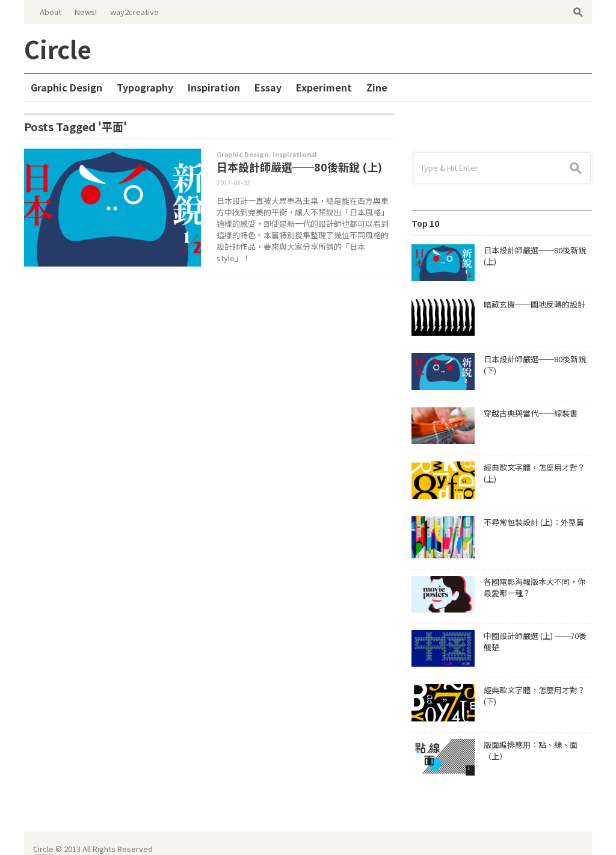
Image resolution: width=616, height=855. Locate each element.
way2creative (134, 12)
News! (86, 12)
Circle (43, 837)
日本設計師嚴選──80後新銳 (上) (299, 167)
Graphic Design (242, 154)
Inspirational (295, 154)
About (51, 12)
